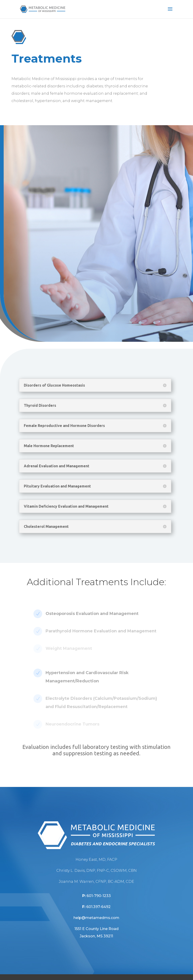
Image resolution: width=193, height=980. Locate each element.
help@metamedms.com (96, 918)
